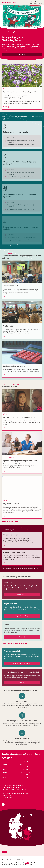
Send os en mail (15, 788)
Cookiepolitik (20, 859)
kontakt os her (22, 790)
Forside (4, 32)
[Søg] (31, 2)
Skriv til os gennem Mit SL (17, 786)
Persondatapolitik (7, 859)
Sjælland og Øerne (13, 32)
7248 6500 (7, 758)
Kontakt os (22, 54)
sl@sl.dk (27, 863)
